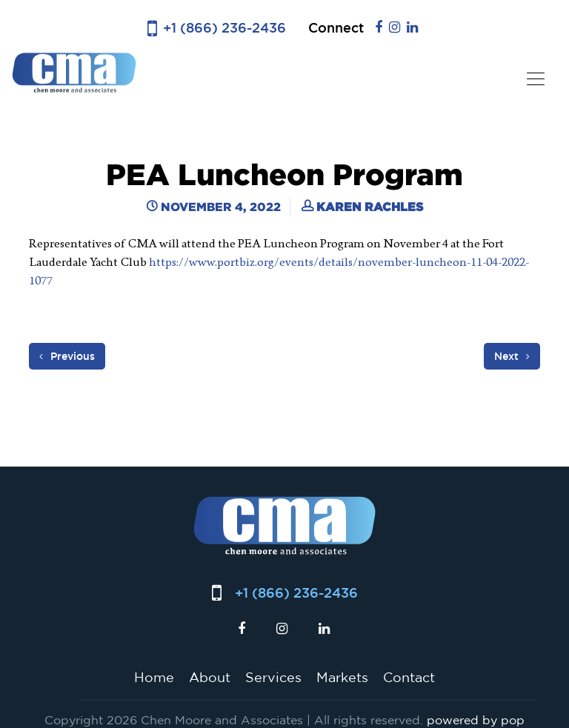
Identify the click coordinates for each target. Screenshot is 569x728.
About (210, 677)
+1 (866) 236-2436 (224, 28)
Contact (409, 677)
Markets (342, 677)
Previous (67, 356)
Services (273, 677)
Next (512, 356)
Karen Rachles (370, 207)
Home (154, 677)
